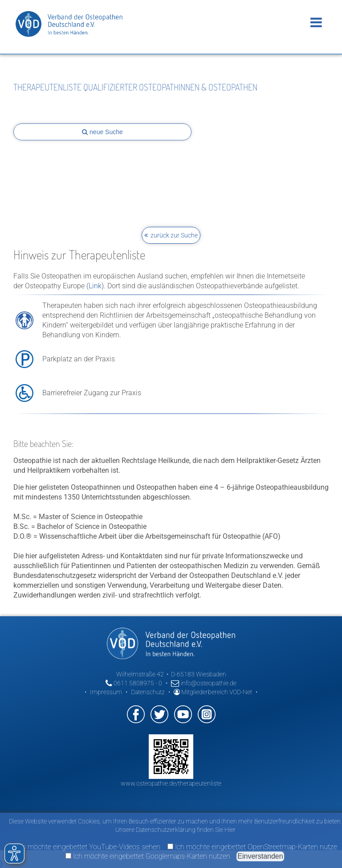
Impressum (106, 692)
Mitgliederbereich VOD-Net (213, 692)
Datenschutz (148, 692)
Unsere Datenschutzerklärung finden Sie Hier (175, 830)
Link (95, 286)
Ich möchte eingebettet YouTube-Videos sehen (85, 847)
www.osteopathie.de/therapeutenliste (171, 783)
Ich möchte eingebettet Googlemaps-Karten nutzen (148, 856)
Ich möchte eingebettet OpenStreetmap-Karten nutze (252, 847)
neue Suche (102, 132)
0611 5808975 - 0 (134, 683)
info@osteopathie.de (204, 683)
